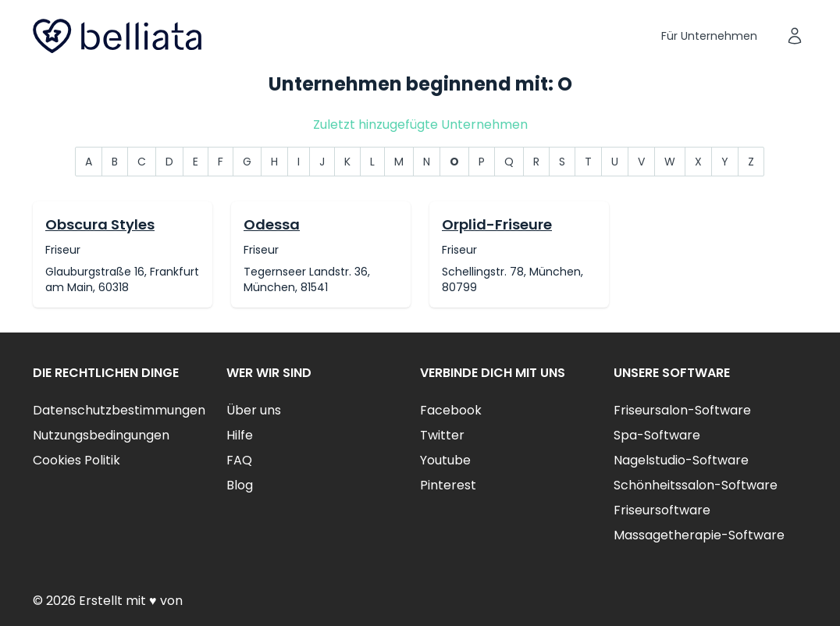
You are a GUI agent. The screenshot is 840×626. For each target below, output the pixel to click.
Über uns (254, 410)
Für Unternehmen (709, 36)
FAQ (239, 460)
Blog (240, 485)
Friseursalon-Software (682, 410)
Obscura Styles (100, 224)
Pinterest (448, 485)
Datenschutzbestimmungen (119, 410)
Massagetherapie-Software (699, 535)
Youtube (445, 460)
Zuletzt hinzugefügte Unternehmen (420, 124)
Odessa (272, 224)
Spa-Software (657, 435)
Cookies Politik (77, 460)
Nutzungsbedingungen (101, 435)
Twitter (442, 435)
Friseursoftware (662, 510)
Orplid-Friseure (497, 224)
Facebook (451, 410)
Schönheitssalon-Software (696, 485)
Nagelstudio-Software (681, 460)
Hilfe (240, 435)
